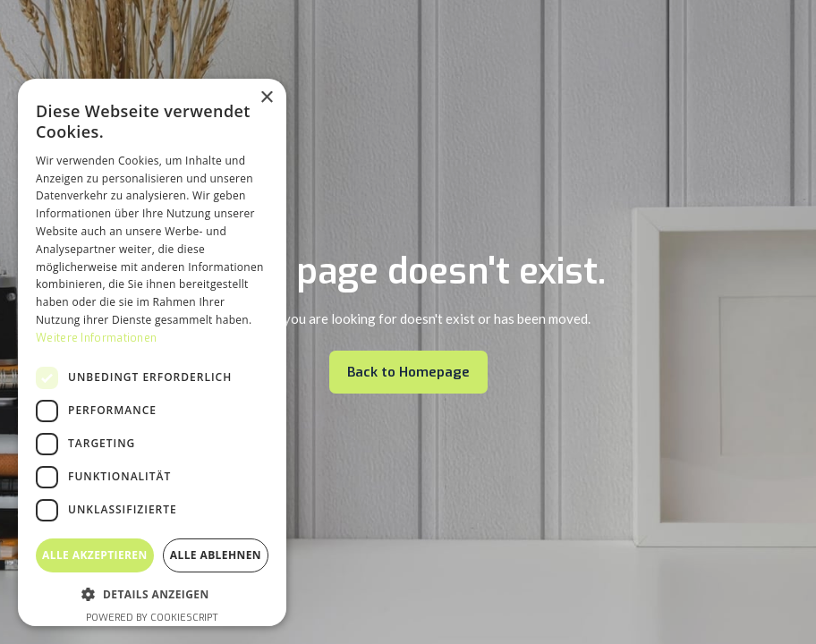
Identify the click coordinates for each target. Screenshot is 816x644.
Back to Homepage (408, 372)
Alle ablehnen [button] (216, 555)
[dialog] (152, 352)
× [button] (266, 98)
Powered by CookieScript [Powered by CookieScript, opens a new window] (152, 618)
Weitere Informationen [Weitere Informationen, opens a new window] (96, 338)
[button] (152, 595)
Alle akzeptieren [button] (95, 555)
